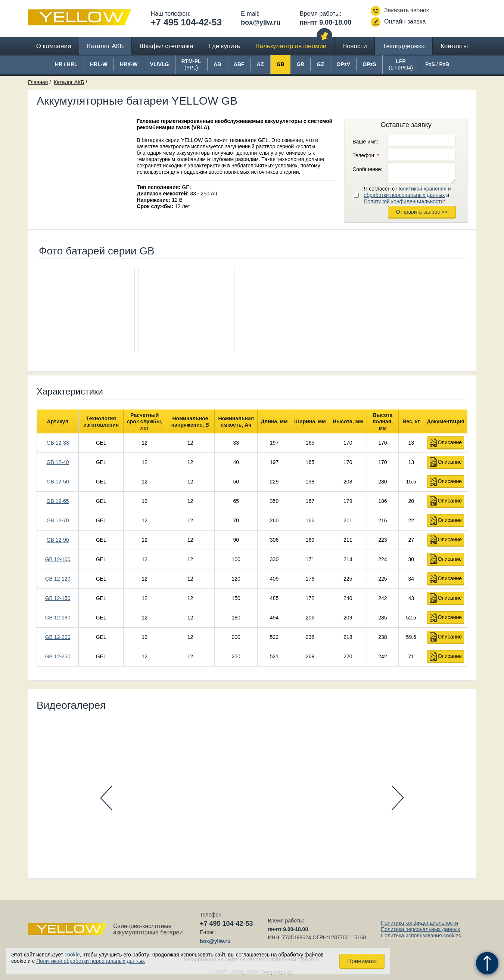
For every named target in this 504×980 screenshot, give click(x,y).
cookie (72, 955)
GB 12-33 (58, 443)
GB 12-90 (58, 540)
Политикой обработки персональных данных (91, 961)
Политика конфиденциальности (419, 923)
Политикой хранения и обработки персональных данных (407, 192)
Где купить (225, 46)
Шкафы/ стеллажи (167, 46)
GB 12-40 (58, 462)
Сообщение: (367, 169)
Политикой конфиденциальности (404, 201)
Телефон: (366, 155)
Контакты (454, 46)
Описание (450, 442)
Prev (106, 798)
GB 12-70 (58, 520)
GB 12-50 (58, 482)
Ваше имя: (365, 142)
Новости (355, 46)
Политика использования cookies (421, 936)
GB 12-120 (58, 579)
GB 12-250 (58, 656)
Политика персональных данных (420, 929)
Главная (38, 82)
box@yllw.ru (261, 22)
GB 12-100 (58, 559)
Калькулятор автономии (291, 46)
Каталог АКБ (105, 46)
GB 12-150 (58, 598)
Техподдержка (404, 46)
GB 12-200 (58, 637)
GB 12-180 (58, 618)
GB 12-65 (58, 501)
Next (398, 798)
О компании (54, 46)
